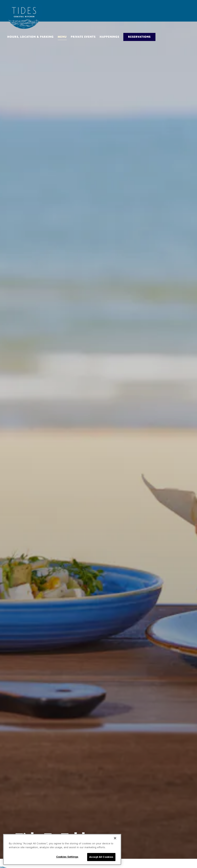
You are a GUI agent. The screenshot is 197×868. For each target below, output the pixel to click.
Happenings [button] (109, 37)
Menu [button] (62, 37)
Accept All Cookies (101, 857)
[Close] (115, 838)
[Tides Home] (24, 16)
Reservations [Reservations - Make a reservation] (139, 37)
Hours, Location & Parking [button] (30, 37)
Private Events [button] (83, 37)
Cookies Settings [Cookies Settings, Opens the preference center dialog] (67, 857)
